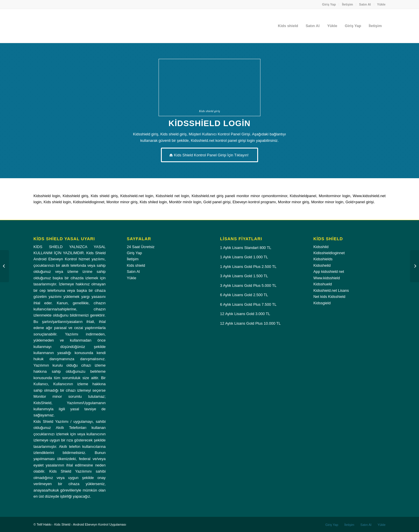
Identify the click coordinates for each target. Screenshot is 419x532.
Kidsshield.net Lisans (331, 290)
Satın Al (365, 4)
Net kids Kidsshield (329, 297)
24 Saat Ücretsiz (141, 247)
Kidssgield (322, 303)
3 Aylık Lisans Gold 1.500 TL (244, 276)
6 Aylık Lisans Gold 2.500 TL (244, 295)
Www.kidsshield (327, 278)
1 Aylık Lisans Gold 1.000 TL (244, 257)
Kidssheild (322, 265)
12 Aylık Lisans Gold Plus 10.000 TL (250, 323)
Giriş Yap (329, 4)
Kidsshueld (323, 284)
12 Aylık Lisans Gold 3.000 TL (245, 314)
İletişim (347, 4)
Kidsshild (321, 247)
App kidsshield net (329, 272)
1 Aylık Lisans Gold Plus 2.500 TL (248, 267)
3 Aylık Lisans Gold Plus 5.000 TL (248, 286)
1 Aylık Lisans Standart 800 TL (246, 248)
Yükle (381, 4)
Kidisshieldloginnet (329, 253)
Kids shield (136, 265)
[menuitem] (329, 4)
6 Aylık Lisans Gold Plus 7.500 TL (248, 304)
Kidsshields (323, 259)
